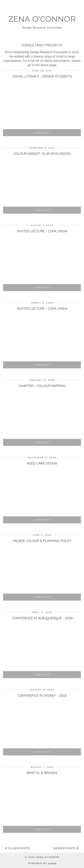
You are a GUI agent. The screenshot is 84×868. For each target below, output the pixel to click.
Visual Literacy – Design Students (42, 76)
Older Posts (18, 848)
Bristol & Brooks (42, 773)
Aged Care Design (42, 463)
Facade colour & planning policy (42, 541)
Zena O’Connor (42, 19)
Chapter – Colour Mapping (42, 386)
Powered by (42, 863)
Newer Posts (66, 848)
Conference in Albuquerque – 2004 (42, 618)
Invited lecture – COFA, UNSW (42, 231)
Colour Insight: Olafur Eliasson (42, 154)
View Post (42, 133)
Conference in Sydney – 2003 (42, 695)
